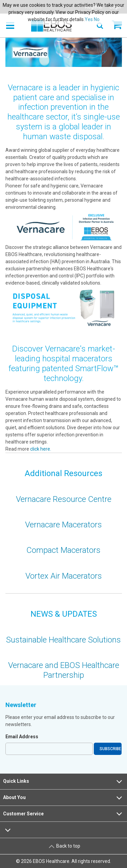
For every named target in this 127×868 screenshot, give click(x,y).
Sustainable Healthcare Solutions (63, 640)
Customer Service (63, 814)
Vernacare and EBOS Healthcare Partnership (64, 670)
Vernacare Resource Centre (64, 499)
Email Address (22, 737)
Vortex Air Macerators (64, 576)
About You (63, 798)
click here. (40, 449)
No (97, 19)
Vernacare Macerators (63, 525)
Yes (89, 19)
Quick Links (63, 781)
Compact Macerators (63, 550)
